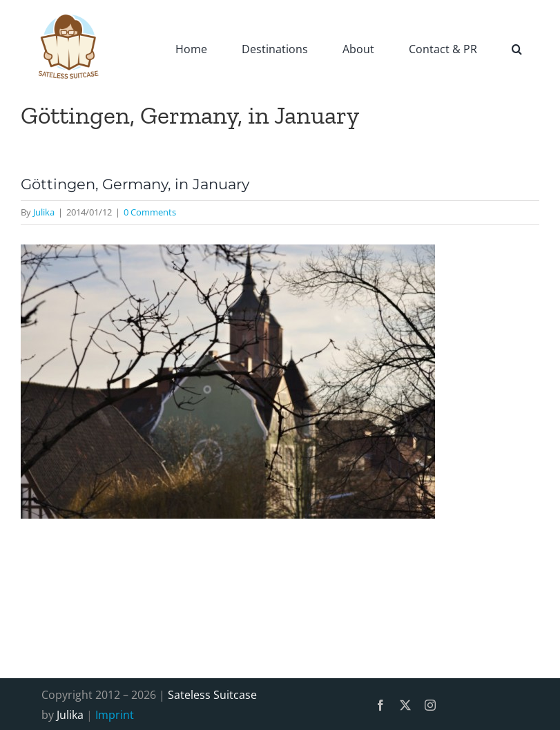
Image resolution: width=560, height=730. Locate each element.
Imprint (115, 715)
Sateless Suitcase (212, 695)
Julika (44, 212)
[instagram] (430, 705)
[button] (517, 48)
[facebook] (380, 705)
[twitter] (405, 705)
